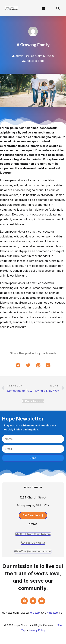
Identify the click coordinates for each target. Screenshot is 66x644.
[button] (44, 8)
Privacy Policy (37, 630)
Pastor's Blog (35, 61)
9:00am (35, 613)
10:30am (53, 613)
